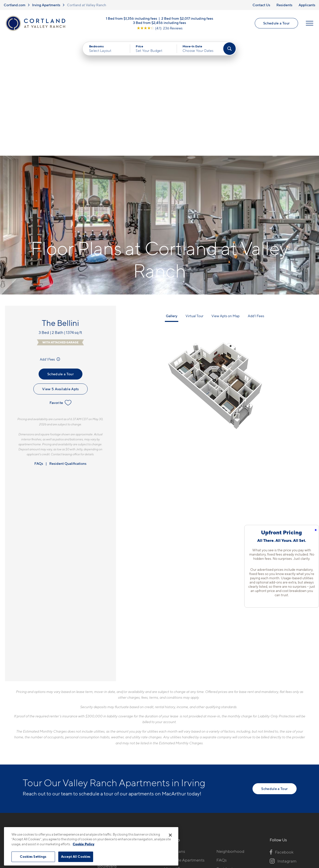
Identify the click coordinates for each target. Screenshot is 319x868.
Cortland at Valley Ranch (87, 5)
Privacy (136, 825)
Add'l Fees (50, 241)
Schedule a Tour (276, 23)
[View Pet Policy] (139, 766)
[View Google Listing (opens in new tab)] (160, 28)
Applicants (307, 5)
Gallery (172, 197)
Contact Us (261, 5)
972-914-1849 (110, 733)
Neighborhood (230, 733)
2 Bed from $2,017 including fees (187, 19)
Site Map (181, 825)
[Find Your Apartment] (229, 49)
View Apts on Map (225, 197)
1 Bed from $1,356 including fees (131, 19)
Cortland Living (179, 776)
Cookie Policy (84, 844)
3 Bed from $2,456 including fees (159, 23)
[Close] (170, 835)
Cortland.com (15, 5)
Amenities (174, 768)
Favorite (61, 284)
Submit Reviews (158, 825)
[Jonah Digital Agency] (285, 822)
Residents (284, 5)
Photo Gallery (177, 759)
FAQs (39, 345)
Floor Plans (175, 733)
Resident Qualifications (68, 345)
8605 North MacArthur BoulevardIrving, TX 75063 (119, 747)
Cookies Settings (33, 857)
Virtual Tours (176, 750)
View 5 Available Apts (60, 270)
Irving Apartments (46, 5)
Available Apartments (184, 741)
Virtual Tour (194, 197)
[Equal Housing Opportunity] (100, 766)
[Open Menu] (310, 23)
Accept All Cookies (76, 857)
